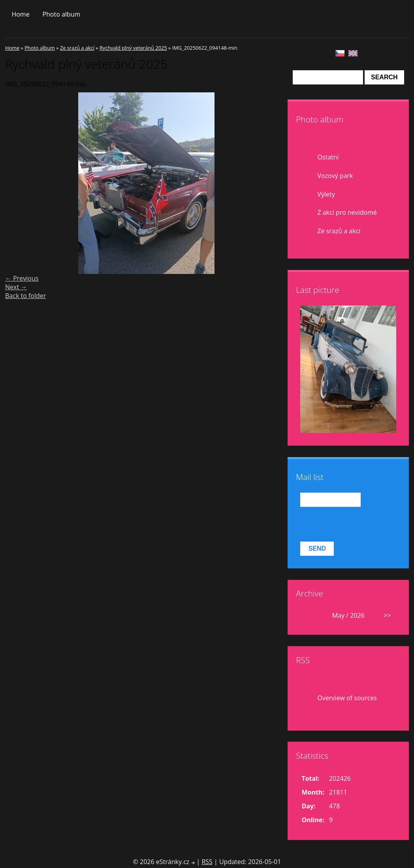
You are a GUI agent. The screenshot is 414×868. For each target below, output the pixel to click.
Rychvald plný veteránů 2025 (133, 48)
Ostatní (328, 157)
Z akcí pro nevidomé (347, 212)
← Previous (22, 278)
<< (309, 615)
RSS (207, 862)
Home (20, 14)
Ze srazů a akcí (77, 48)
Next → (16, 287)
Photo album (61, 14)
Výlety (326, 194)
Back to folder (25, 296)
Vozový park (335, 176)
